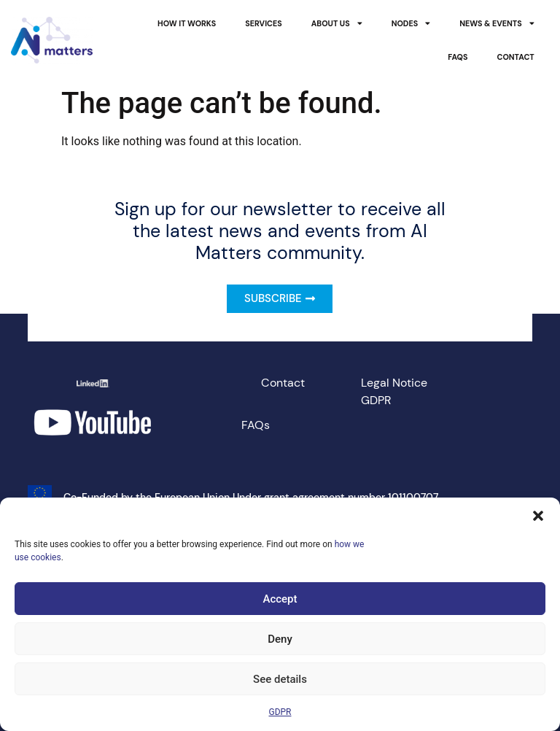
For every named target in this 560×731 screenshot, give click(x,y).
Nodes (411, 24)
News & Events (497, 24)
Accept (280, 599)
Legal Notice (394, 383)
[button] (538, 516)
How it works (187, 23)
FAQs (458, 57)
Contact (515, 57)
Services (263, 23)
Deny (280, 639)
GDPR (280, 712)
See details (280, 679)
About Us (337, 24)
